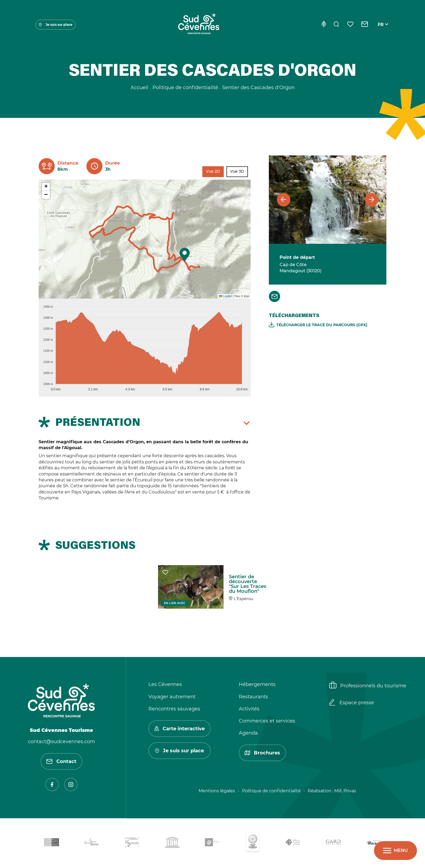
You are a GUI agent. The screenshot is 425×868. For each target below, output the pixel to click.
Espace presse (352, 703)
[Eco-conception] (324, 25)
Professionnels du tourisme (368, 686)
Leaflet (225, 296)
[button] (185, 255)
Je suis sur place (56, 25)
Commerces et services (267, 721)
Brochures (262, 753)
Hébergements (257, 684)
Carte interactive (179, 729)
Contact (61, 761)
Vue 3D (237, 172)
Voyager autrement (172, 697)
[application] (145, 346)
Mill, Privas (345, 791)
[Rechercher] (336, 25)
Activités (249, 709)
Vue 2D (213, 172)
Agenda (248, 733)
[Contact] (365, 25)
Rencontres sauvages (174, 709)
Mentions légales (217, 791)
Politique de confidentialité (271, 791)
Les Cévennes (165, 684)
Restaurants (253, 697)
